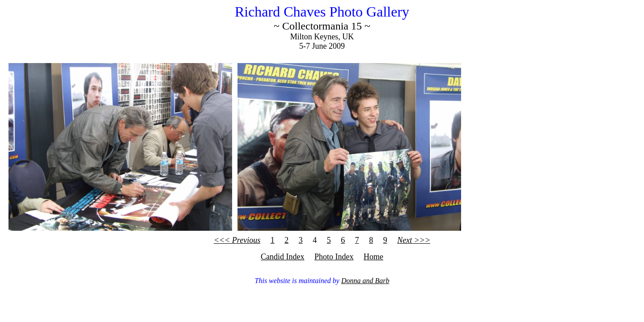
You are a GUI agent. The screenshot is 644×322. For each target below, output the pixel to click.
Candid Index (282, 257)
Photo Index (334, 257)
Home (373, 257)
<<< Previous (237, 240)
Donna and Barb (365, 281)
